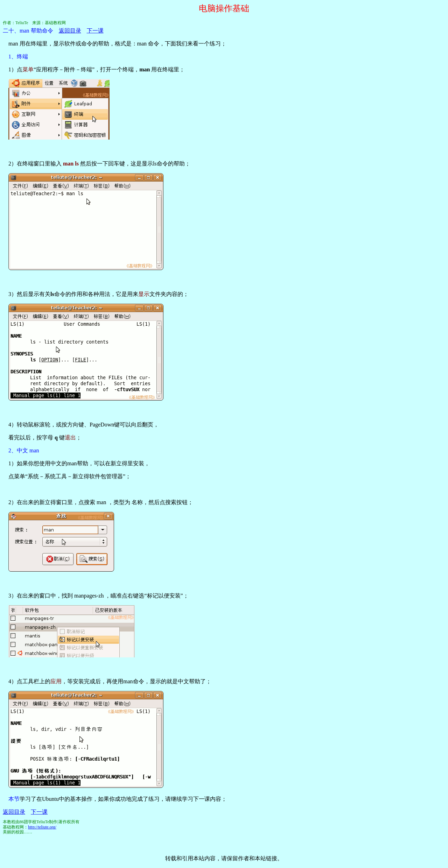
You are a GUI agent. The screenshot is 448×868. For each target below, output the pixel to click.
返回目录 (70, 31)
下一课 (95, 31)
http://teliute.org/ (42, 827)
